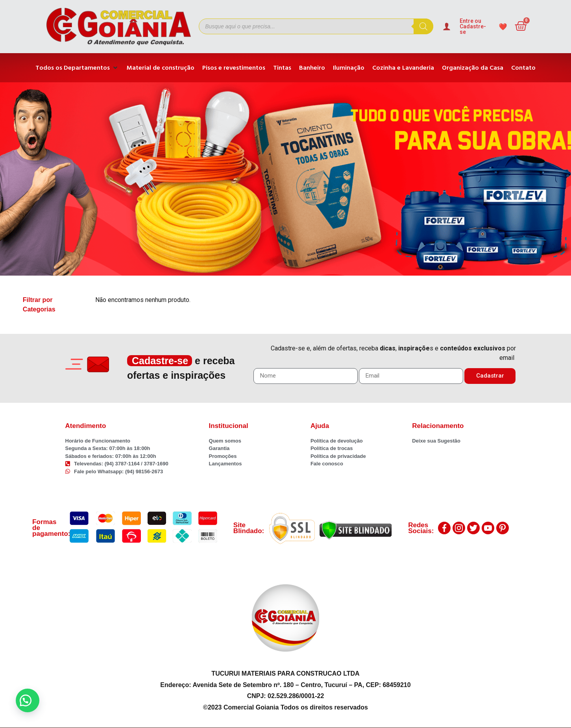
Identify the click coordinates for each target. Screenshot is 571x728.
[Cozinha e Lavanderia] (403, 68)
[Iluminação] (349, 68)
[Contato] (523, 68)
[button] (28, 700)
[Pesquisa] (423, 26)
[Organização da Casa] (473, 68)
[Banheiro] (312, 68)
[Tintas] (282, 68)
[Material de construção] (161, 68)
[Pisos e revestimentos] (234, 68)
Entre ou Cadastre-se (473, 26)
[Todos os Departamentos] (77, 68)
